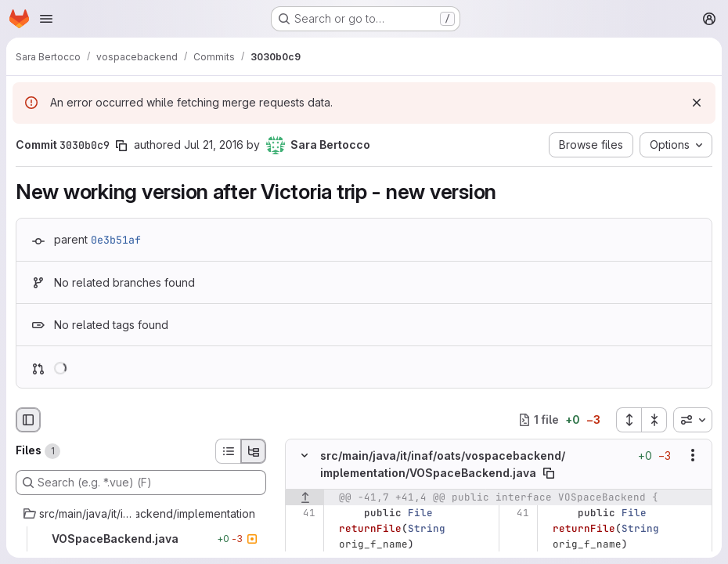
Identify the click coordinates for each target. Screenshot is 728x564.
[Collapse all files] (654, 420)
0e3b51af (116, 240)
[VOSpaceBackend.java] (141, 539)
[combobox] (693, 420)
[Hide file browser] (28, 420)
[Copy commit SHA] (121, 146)
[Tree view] (254, 451)
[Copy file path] (549, 473)
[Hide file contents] (305, 455)
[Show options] (693, 455)
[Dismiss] (697, 103)
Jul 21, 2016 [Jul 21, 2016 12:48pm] (214, 145)
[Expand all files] (629, 420)
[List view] (228, 451)
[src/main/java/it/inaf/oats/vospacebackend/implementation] (141, 514)
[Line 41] (303, 513)
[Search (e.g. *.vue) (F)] (141, 483)
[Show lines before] (305, 497)
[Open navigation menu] (46, 19)
